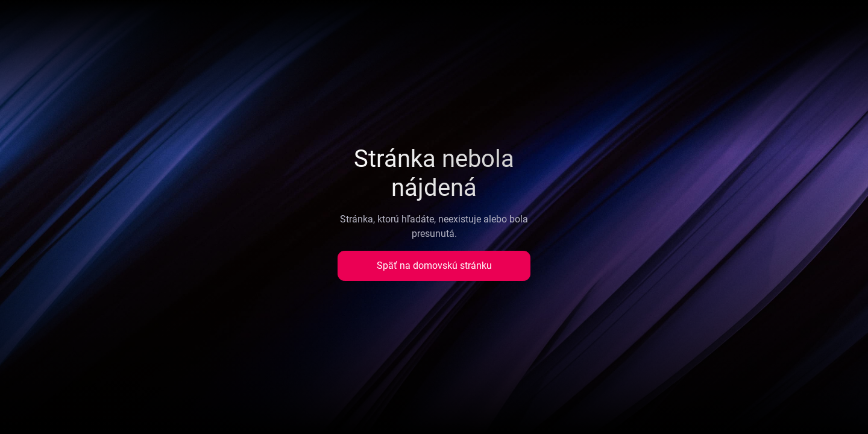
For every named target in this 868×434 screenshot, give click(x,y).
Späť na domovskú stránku (434, 266)
